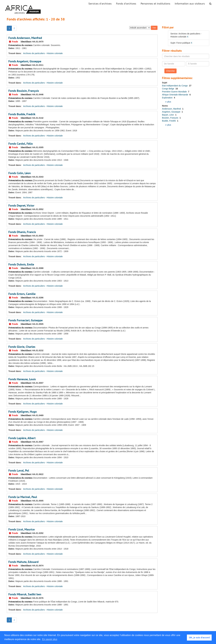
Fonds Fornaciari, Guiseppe (25, 320)
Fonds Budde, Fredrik (22, 114)
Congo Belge (168, 89)
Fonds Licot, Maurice (22, 529)
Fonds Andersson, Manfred (25, 38)
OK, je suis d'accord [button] (199, 638)
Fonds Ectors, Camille (22, 294)
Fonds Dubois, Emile (21, 264)
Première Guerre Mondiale (175, 92)
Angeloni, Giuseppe (171, 112)
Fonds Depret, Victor (21, 206)
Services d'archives (100, 4)
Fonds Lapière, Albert (22, 438)
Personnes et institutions (155, 4)
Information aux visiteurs (190, 4)
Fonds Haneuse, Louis (22, 379)
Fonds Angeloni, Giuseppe (25, 61)
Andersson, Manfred (172, 109)
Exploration (168, 98)
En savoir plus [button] (50, 639)
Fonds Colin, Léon (20, 173)
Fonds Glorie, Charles (22, 347)
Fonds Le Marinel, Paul (23, 497)
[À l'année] (198, 64)
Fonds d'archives (126, 4)
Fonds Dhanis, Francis (22, 232)
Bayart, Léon (168, 115)
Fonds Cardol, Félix (21, 144)
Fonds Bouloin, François (24, 91)
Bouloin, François (170, 118)
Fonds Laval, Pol (19, 470)
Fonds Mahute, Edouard (23, 562)
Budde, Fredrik (169, 121)
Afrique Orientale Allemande (175, 95)
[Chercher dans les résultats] (186, 56)
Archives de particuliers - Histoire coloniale (43, 53)
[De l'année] (174, 64)
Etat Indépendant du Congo (175, 86)
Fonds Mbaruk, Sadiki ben (25, 594)
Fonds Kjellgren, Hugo (23, 412)
